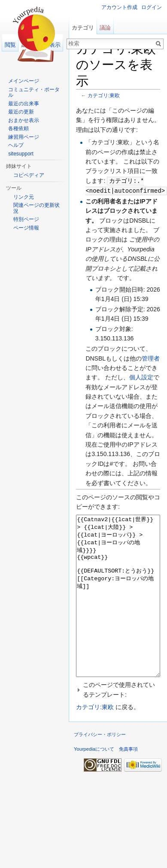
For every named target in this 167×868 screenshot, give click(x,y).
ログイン (152, 7)
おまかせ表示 (24, 120)
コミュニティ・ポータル (34, 92)
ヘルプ (16, 145)
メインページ (24, 81)
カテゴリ (83, 28)
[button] (118, 721)
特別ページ (26, 219)
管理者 (151, 358)
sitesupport (21, 154)
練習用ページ (24, 137)
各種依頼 (18, 128)
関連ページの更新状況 (36, 208)
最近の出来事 (24, 104)
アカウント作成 (119, 7)
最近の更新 (21, 112)
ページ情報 (26, 228)
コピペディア (29, 175)
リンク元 (24, 197)
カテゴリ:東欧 (104, 95)
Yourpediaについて (94, 780)
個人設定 (141, 376)
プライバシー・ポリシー (100, 766)
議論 (105, 28)
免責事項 (128, 780)
